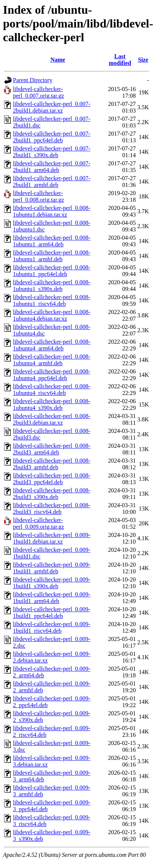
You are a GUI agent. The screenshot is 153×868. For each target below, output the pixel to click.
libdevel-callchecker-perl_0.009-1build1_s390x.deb (52, 583)
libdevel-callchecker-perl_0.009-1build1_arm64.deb (52, 598)
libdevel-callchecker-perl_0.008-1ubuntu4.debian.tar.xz (52, 315)
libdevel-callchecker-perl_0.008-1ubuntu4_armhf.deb (52, 360)
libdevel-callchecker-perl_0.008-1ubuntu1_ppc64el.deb (52, 271)
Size (143, 60)
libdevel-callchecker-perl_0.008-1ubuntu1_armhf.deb (52, 256)
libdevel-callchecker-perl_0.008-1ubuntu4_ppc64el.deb (52, 375)
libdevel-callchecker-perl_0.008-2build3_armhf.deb (52, 464)
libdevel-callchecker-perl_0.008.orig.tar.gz (39, 196)
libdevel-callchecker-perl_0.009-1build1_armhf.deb (52, 568)
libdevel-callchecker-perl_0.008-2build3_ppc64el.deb (52, 479)
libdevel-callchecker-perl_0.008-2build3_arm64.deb (52, 449)
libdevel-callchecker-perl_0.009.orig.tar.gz (39, 523)
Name (58, 60)
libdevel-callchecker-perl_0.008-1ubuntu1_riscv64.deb (52, 300)
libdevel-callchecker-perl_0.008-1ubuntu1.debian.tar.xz (52, 211)
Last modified (120, 60)
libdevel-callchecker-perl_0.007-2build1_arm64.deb (52, 167)
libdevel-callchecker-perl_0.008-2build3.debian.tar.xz (52, 419)
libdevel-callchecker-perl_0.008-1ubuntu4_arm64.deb (52, 345)
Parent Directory (33, 80)
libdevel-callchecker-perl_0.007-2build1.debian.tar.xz (52, 107)
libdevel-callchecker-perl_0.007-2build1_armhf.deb (52, 182)
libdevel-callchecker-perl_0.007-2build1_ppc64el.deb (52, 137)
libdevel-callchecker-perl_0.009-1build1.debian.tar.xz (52, 538)
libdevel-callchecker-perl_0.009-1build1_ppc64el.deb (52, 613)
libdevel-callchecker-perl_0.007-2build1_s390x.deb (52, 152)
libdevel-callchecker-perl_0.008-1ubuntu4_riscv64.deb (52, 390)
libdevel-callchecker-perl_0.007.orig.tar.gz (39, 92)
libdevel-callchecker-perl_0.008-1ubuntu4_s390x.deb (52, 404)
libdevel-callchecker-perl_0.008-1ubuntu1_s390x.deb (52, 286)
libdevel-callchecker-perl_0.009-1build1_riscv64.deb (52, 627)
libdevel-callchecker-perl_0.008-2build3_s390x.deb (52, 494)
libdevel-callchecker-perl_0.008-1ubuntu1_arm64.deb (52, 241)
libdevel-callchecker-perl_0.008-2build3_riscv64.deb (52, 509)
